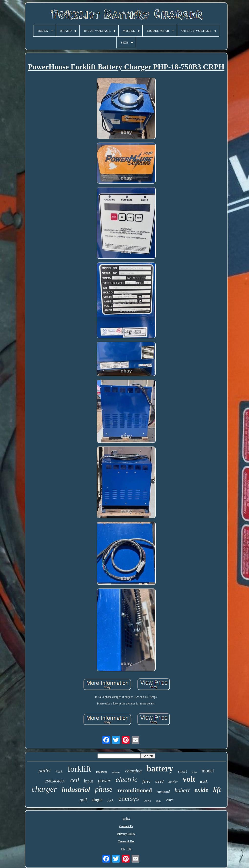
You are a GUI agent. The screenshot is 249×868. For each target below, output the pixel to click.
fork (59, 772)
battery (160, 769)
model (208, 771)
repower (102, 772)
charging (133, 771)
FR (129, 849)
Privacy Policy (126, 834)
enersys (129, 798)
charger (44, 789)
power (104, 780)
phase (104, 789)
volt (189, 779)
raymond (163, 791)
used (159, 782)
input (88, 781)
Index (126, 819)
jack (110, 800)
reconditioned (135, 790)
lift (217, 790)
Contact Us (126, 826)
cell (75, 780)
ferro (146, 781)
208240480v (55, 781)
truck (204, 782)
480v (158, 801)
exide (201, 790)
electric (127, 779)
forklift (79, 769)
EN (123, 849)
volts (194, 772)
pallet (45, 770)
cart (169, 800)
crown (147, 801)
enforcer (116, 772)
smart (182, 771)
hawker (173, 782)
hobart (182, 790)
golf (83, 800)
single (97, 800)
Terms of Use (126, 841)
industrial (76, 790)
